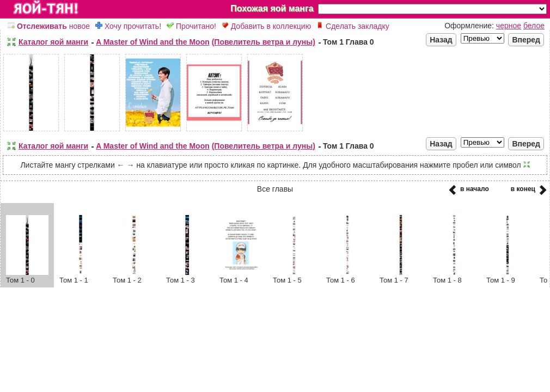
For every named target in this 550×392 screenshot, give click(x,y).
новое (49, 26)
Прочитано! (191, 26)
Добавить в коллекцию (266, 26)
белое (534, 26)
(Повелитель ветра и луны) (264, 42)
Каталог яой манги (53, 42)
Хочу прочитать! (128, 26)
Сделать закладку (353, 26)
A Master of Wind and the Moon (153, 42)
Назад (441, 40)
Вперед (526, 40)
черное (509, 26)
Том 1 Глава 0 (349, 42)
